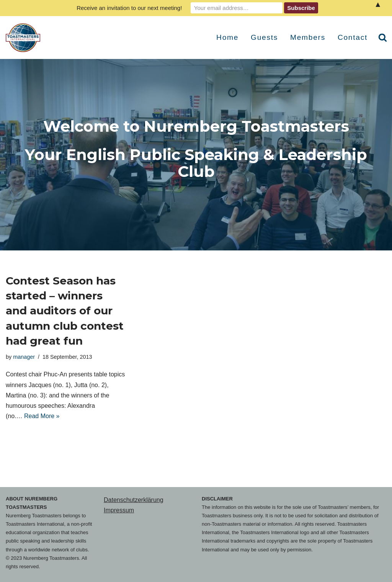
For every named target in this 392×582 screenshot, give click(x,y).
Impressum (119, 510)
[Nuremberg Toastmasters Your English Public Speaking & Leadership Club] (25, 38)
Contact (353, 37)
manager (24, 357)
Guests (264, 37)
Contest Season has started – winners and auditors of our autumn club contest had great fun (65, 311)
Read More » (42, 416)
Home (227, 37)
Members (308, 37)
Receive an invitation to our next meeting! (129, 8)
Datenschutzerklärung (134, 500)
